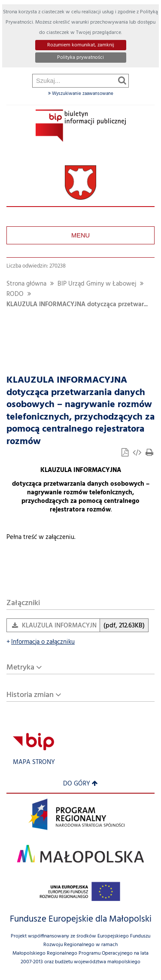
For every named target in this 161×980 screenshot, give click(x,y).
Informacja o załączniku (41, 642)
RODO (15, 294)
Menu (80, 235)
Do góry (80, 784)
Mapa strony (34, 762)
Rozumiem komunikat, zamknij (81, 45)
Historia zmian (30, 695)
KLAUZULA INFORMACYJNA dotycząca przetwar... (77, 305)
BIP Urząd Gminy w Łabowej (97, 284)
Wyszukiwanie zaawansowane (81, 94)
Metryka (20, 668)
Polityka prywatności (80, 58)
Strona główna (26, 284)
